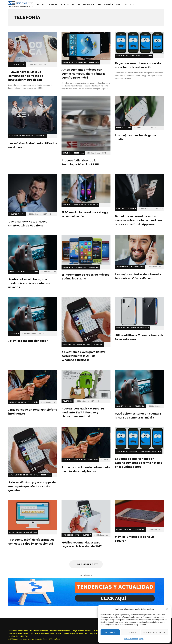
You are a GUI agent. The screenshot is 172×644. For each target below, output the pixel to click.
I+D (74, 4)
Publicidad (89, 4)
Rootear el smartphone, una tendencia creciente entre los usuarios (33, 252)
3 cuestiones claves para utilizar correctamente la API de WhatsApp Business (86, 320)
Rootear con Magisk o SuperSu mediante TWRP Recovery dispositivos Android (86, 384)
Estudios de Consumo (138, 328)
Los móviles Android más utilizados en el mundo (33, 115)
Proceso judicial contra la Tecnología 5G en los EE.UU (86, 123)
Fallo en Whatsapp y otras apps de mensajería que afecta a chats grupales (33, 450)
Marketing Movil (18, 272)
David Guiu (33, 64)
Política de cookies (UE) (19, 636)
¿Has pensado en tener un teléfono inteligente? (33, 385)
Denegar (130, 632)
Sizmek (105, 460)
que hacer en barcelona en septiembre (46, 633)
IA (79, 4)
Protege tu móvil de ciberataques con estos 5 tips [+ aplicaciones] (33, 515)
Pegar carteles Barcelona (60, 631)
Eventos (65, 4)
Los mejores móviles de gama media (139, 111)
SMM (118, 4)
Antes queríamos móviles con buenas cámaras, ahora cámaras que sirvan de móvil (86, 46)
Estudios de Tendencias (86, 205)
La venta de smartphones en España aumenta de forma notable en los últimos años (139, 438)
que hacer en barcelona (19, 633)
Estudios (67, 153)
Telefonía (14, 64)
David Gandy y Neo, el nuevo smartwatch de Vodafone (33, 193)
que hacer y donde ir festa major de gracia (80, 633)
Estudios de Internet (151, 451)
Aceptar (110, 632)
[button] (167, 609)
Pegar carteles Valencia (82, 631)
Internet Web (137, 267)
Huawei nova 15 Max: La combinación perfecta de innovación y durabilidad (33, 47)
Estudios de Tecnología (75, 62)
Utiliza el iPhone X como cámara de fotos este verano (139, 311)
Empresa (52, 4)
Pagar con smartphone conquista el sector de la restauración (139, 43)
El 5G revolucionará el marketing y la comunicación (86, 188)
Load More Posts (86, 564)
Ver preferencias (155, 632)
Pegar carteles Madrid (39, 631)
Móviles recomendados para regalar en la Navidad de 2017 (86, 516)
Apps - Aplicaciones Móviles (76, 345)
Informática (122, 267)
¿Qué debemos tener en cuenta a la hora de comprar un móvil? (139, 387)
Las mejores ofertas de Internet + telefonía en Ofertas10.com (139, 250)
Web (132, 4)
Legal (141, 639)
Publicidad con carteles (19, 631)
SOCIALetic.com (94, 153)
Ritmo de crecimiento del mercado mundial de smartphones (86, 443)
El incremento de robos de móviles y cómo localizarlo (86, 250)
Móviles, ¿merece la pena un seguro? (139, 514)
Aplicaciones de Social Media (24, 475)
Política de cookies (131, 639)
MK (100, 4)
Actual (41, 4)
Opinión (109, 4)
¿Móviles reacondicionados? (33, 314)
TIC (125, 4)
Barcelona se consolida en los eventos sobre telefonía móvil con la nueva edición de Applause (139, 190)
